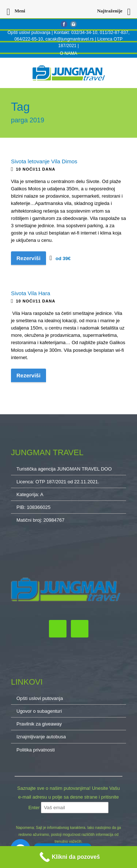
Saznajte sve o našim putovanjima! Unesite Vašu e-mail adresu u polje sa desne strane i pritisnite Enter (68, 798)
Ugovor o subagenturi (39, 711)
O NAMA (68, 53)
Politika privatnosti (36, 750)
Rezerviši (28, 258)
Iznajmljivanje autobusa (41, 737)
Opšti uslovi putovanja (29, 33)
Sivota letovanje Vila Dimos (44, 161)
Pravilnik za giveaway (39, 724)
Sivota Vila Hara (31, 293)
